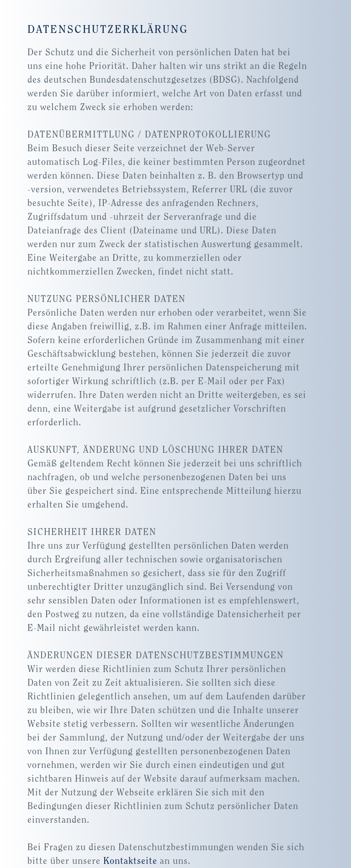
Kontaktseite (130, 861)
